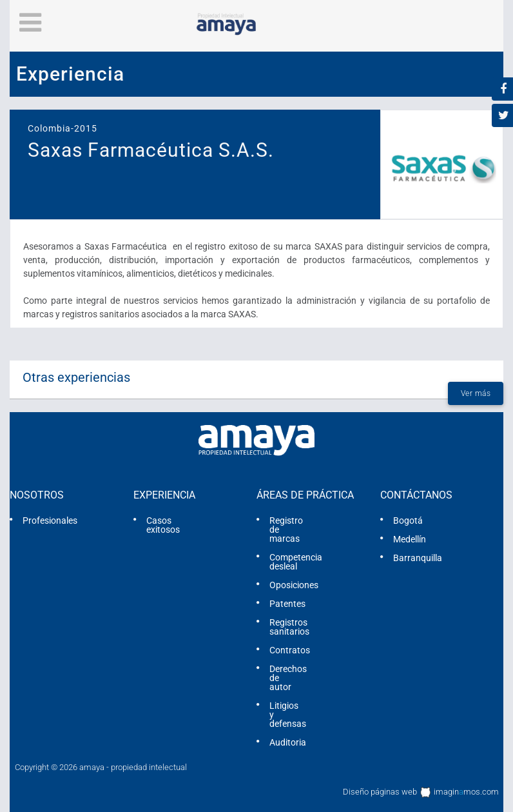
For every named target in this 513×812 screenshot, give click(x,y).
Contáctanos (416, 495)
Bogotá (408, 520)
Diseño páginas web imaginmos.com (421, 793)
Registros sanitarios (289, 627)
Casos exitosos (163, 525)
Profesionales (50, 520)
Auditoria (288, 742)
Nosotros (37, 495)
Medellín (410, 539)
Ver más (476, 393)
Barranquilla (418, 558)
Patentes (287, 604)
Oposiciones (294, 585)
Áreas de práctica (305, 495)
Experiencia (164, 495)
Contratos (290, 650)
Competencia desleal (296, 562)
